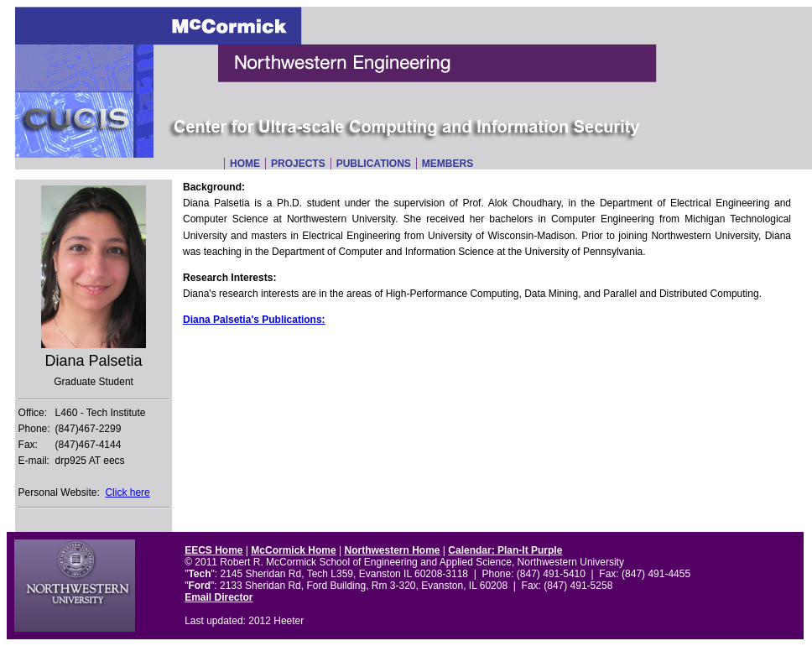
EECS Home (213, 550)
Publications (374, 164)
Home (245, 164)
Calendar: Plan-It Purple (505, 550)
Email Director (219, 597)
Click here (127, 492)
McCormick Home (293, 550)
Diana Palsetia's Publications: (254, 320)
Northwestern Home (392, 550)
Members (448, 164)
